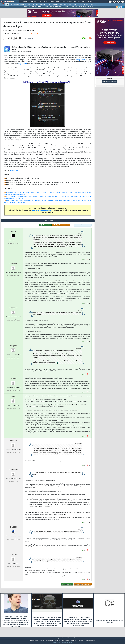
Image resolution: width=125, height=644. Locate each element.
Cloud (29, 4)
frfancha (13, 558)
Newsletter (60, 2)
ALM (37, 4)
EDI (61, 4)
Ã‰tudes (77, 2)
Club (90, 2)
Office (81, 4)
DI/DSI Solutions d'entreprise (18, 4)
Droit (84, 2)
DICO (85, 7)
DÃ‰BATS (75, 7)
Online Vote (14, 172)
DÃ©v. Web (55, 4)
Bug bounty (23, 65)
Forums (26, 2)
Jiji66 (13, 400)
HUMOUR (90, 7)
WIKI (80, 7)
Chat (52, 2)
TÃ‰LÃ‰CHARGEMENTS (56, 7)
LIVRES (46, 7)
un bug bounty (80, 61)
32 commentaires (36, 35)
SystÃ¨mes (93, 4)
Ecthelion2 (14, 312)
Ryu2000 (13, 531)
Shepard (13, 349)
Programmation (68, 4)
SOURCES (68, 7)
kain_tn (13, 235)
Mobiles (86, 4)
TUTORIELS (27, 7)
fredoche (13, 444)
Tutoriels (34, 2)
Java (48, 4)
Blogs (46, 2)
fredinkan (13, 382)
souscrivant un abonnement (42, 211)
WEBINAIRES (39, 7)
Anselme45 (14, 267)
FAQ (41, 2)
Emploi (69, 2)
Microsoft (43, 4)
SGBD (75, 4)
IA (33, 4)
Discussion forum (110, 82)
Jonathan (25, 35)
